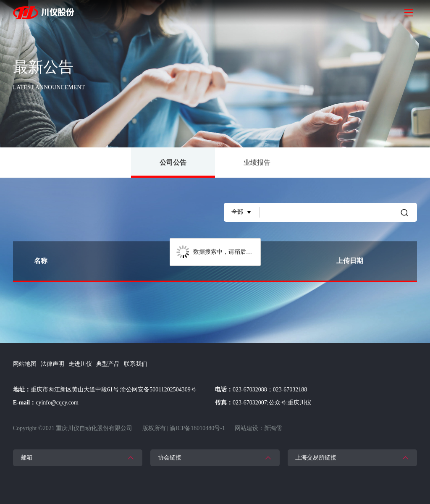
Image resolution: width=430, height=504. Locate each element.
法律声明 (52, 364)
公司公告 (173, 169)
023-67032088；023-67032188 (270, 390)
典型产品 (108, 364)
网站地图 (25, 364)
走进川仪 (80, 364)
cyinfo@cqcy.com (57, 403)
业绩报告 (257, 163)
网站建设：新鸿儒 (258, 428)
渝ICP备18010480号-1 (197, 428)
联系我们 (136, 364)
